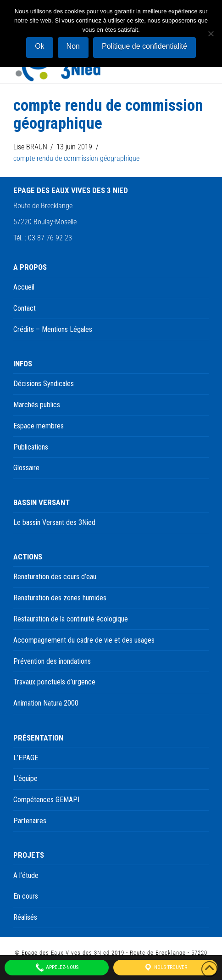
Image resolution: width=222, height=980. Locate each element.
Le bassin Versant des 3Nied (54, 522)
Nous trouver (165, 968)
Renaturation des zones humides (60, 598)
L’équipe (25, 778)
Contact (25, 308)
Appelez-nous (57, 968)
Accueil (24, 287)
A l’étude (26, 875)
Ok (39, 46)
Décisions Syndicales (44, 384)
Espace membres (39, 426)
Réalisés (25, 917)
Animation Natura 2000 (46, 703)
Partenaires (30, 821)
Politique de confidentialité (144, 46)
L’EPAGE (26, 758)
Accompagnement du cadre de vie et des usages (84, 640)
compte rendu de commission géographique (76, 158)
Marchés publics (37, 405)
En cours (26, 896)
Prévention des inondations (52, 661)
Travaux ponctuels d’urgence (54, 682)
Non (73, 46)
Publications (31, 447)
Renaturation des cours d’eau (55, 577)
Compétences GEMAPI (46, 800)
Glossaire (26, 468)
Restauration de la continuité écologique (71, 619)
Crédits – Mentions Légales (53, 329)
